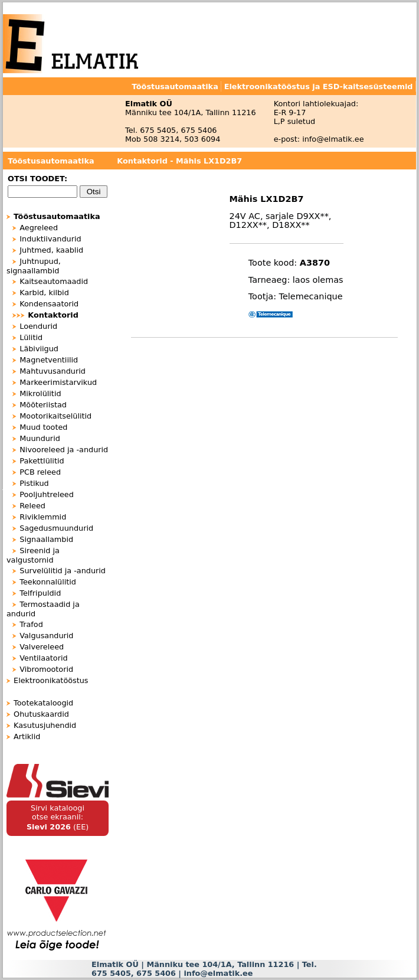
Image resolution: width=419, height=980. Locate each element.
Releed (32, 506)
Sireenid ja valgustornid (33, 555)
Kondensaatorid (49, 304)
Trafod (31, 624)
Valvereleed (42, 647)
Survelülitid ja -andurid (63, 571)
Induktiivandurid (50, 239)
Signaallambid (46, 539)
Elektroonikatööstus (51, 680)
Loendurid (38, 326)
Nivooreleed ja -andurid (64, 450)
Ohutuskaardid (41, 714)
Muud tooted (43, 427)
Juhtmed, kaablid (51, 250)
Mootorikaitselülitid (55, 416)
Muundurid (40, 438)
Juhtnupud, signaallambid (34, 266)
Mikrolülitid (40, 393)
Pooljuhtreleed (47, 494)
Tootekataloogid (43, 703)
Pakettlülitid (42, 461)
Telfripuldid (40, 593)
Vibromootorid (46, 669)
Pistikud (34, 483)
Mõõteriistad (43, 405)
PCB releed (40, 472)
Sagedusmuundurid (56, 528)
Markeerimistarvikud (58, 382)
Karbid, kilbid (44, 293)
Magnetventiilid (49, 360)
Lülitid (31, 337)
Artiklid (27, 736)
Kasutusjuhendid (45, 725)
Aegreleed (39, 228)
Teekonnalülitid (48, 582)
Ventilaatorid (43, 658)
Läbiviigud (39, 349)
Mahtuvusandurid (53, 371)
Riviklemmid (43, 517)
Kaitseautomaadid (54, 281)
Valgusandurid (46, 636)
